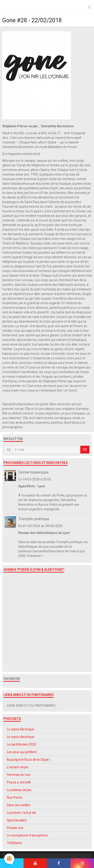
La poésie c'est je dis (21, 813)
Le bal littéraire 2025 (21, 744)
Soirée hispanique (33, 472)
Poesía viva (15, 828)
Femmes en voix (19, 775)
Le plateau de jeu (19, 790)
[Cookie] (9, 859)
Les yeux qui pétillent (22, 752)
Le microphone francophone (27, 835)
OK (85, 450)
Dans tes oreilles (19, 805)
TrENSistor (15, 843)
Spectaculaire (17, 820)
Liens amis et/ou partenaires (31, 706)
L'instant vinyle (17, 767)
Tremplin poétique (34, 519)
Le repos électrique (21, 729)
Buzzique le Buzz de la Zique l (28, 760)
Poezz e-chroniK (19, 782)
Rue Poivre (15, 797)
